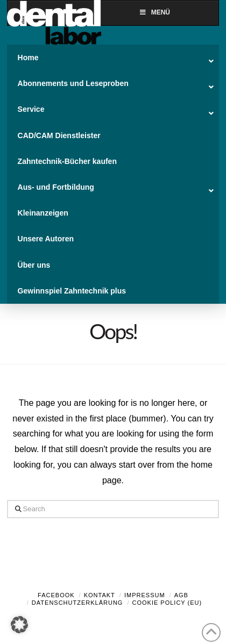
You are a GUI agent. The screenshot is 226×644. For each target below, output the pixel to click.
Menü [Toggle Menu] (154, 12)
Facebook (56, 595)
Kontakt (100, 595)
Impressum (145, 595)
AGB (181, 595)
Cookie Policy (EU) (167, 603)
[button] (19, 625)
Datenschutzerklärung (77, 603)
